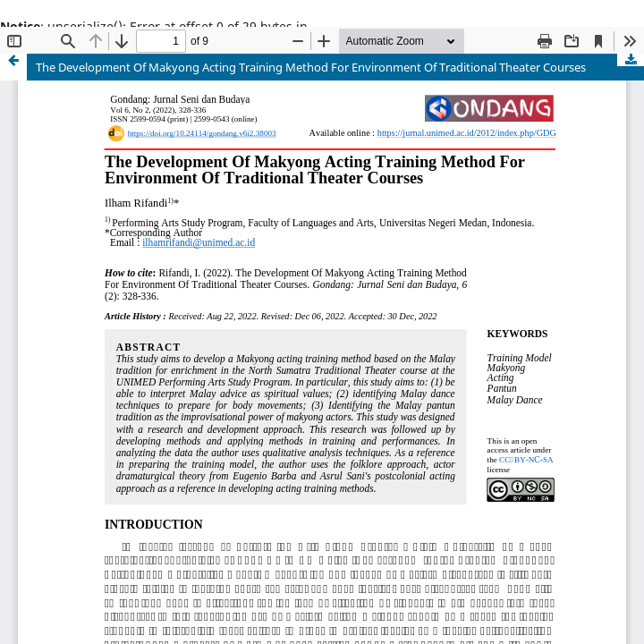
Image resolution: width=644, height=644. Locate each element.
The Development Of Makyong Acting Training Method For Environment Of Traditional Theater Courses (311, 67)
